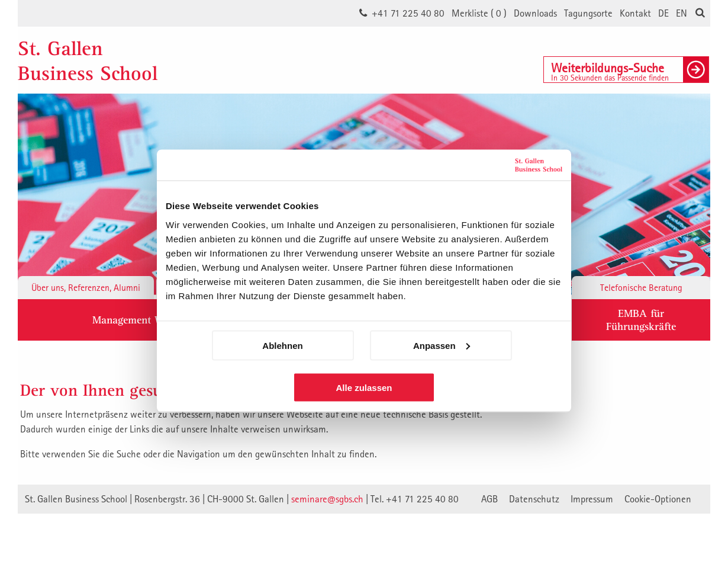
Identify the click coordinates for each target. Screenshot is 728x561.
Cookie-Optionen (658, 499)
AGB (489, 499)
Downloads (535, 13)
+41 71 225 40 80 (408, 13)
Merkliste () (479, 13)
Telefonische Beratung (641, 287)
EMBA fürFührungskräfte (641, 320)
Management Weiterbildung (155, 320)
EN (682, 13)
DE (663, 13)
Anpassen (442, 345)
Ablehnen (282, 345)
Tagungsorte (588, 13)
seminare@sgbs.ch (327, 499)
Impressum (592, 499)
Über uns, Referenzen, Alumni (86, 287)
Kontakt (635, 13)
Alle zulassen (364, 387)
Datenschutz (534, 499)
